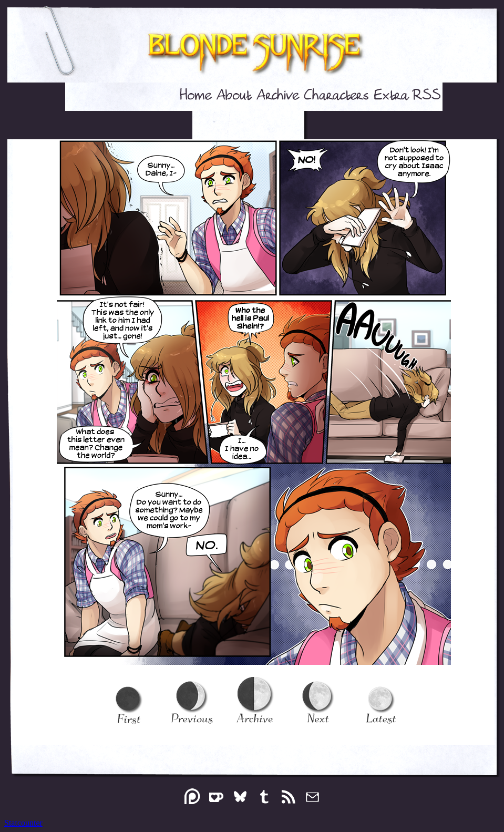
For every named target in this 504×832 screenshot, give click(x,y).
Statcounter (23, 823)
